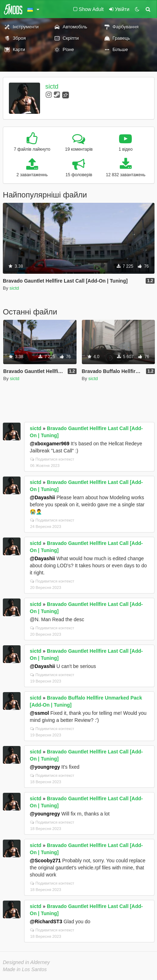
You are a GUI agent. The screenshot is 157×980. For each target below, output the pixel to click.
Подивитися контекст (52, 459)
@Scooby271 (45, 861)
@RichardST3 (46, 921)
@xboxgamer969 (50, 444)
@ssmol (39, 713)
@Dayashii (42, 497)
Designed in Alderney (26, 962)
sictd (52, 87)
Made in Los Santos (25, 969)
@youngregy (45, 767)
